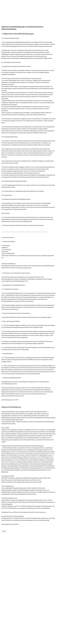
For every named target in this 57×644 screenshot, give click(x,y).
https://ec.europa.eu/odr (25, 268)
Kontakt (3, 22)
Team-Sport (4, 16)
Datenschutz (26, 634)
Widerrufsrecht (27, 637)
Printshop (4, 11)
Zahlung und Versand (28, 639)
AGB (23, 631)
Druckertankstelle (6, 14)
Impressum (26, 629)
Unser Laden (4, 8)
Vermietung (4, 19)
